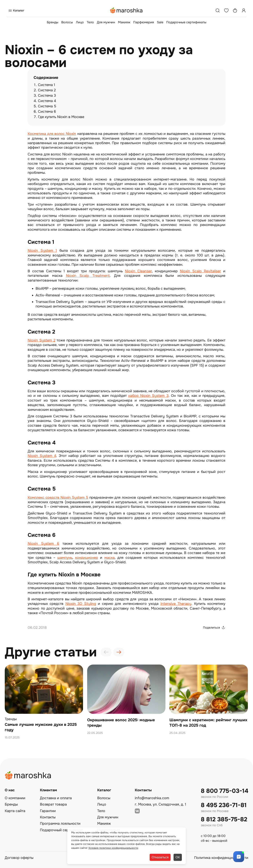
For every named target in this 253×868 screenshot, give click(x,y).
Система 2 (47, 90)
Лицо (80, 22)
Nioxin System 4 (42, 456)
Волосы (67, 22)
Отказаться (160, 857)
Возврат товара (53, 804)
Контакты (48, 817)
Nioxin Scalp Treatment (88, 276)
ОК (178, 857)
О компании (15, 798)
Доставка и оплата (56, 798)
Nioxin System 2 (42, 340)
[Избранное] (226, 10)
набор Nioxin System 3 (148, 396)
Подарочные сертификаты (186, 22)
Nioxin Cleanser (138, 271)
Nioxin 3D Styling (81, 604)
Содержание (46, 78)
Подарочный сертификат (61, 830)
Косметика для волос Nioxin (52, 134)
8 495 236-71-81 (224, 805)
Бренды (53, 22)
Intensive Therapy (176, 604)
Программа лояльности (60, 824)
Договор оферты (19, 858)
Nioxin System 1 (42, 251)
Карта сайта (15, 811)
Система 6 (47, 112)
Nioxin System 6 (43, 544)
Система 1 (47, 85)
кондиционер (87, 558)
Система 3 (47, 95)
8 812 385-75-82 (224, 819)
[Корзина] (235, 10)
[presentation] (106, 652)
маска (110, 558)
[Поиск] (218, 10)
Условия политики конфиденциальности (113, 848)
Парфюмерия (144, 22)
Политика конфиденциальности (221, 858)
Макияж (124, 22)
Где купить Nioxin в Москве (61, 117)
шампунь (65, 558)
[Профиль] (244, 10)
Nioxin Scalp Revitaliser (200, 271)
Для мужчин (106, 22)
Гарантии (48, 811)
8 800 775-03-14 (225, 791)
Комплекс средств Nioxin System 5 (58, 497)
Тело (90, 22)
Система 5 (47, 106)
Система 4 (47, 101)
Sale (160, 22)
